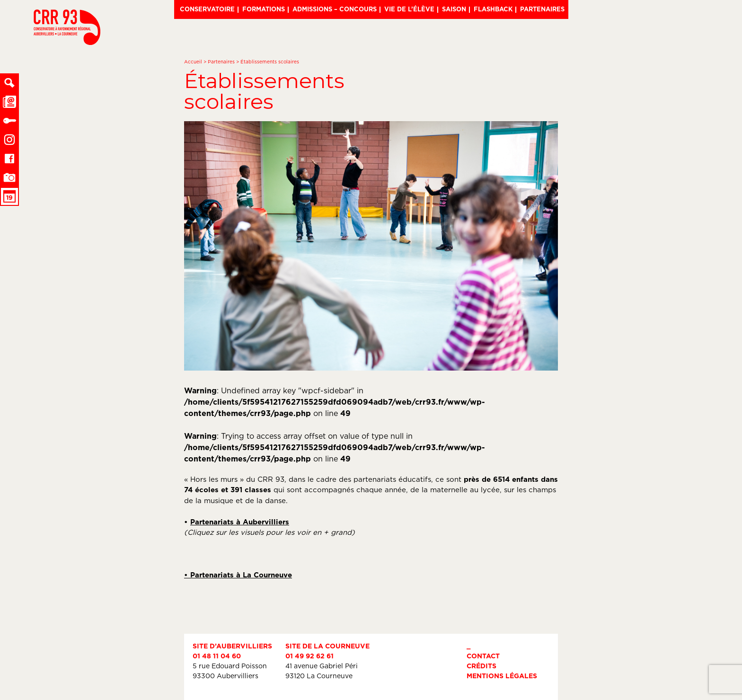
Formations (264, 9)
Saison (454, 9)
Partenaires (542, 9)
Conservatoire (207, 9)
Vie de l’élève (409, 9)
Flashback (493, 9)
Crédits (481, 666)
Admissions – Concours (335, 9)
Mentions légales (502, 676)
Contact (483, 656)
